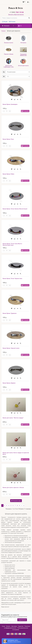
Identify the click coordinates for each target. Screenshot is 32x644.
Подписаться (22, 620)
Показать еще (16, 501)
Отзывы (12, 22)
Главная (3, 31)
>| (24, 506)
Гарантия (21, 626)
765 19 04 (17, 12)
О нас (3, 626)
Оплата (8, 626)
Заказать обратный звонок (16, 14)
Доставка (14, 626)
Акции (5, 22)
